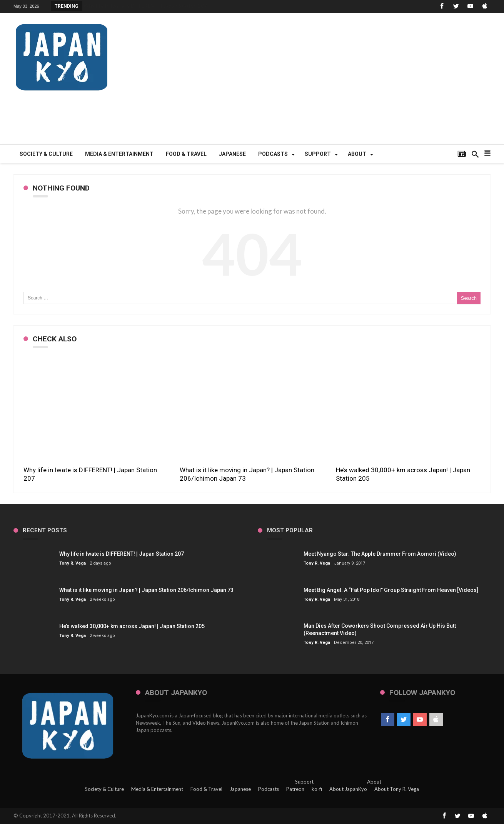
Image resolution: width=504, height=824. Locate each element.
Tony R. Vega (73, 563)
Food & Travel (206, 789)
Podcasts (269, 789)
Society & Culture (104, 789)
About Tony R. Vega (397, 789)
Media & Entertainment (157, 789)
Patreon (295, 789)
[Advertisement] (350, 83)
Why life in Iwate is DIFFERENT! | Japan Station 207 (145, 6)
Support (304, 782)
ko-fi (317, 789)
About (374, 782)
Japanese (240, 789)
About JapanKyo (348, 789)
